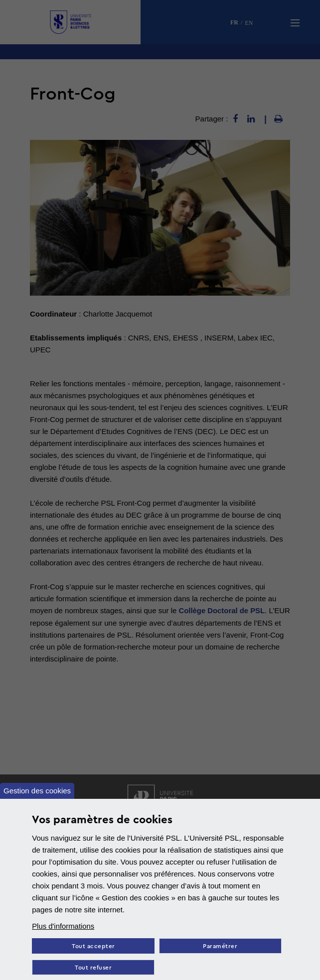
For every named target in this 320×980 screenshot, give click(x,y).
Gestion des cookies (37, 791)
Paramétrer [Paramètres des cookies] (221, 946)
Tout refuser (94, 968)
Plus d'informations (63, 926)
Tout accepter (93, 946)
